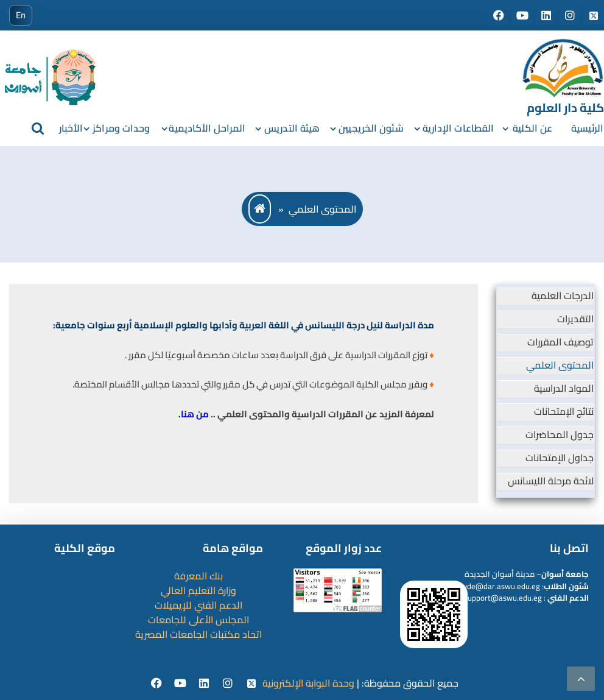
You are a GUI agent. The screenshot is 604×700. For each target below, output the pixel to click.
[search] (38, 128)
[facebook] (158, 684)
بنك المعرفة (198, 576)
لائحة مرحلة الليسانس (551, 481)
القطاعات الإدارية (458, 128)
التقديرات (575, 319)
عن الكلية (532, 128)
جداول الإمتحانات (560, 458)
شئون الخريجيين (371, 128)
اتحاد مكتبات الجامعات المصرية (198, 634)
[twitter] (252, 684)
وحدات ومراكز (121, 128)
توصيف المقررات (560, 342)
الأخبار (71, 128)
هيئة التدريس (292, 128)
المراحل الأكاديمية (207, 128)
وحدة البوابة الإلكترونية (308, 683)
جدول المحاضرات (560, 434)
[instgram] (229, 684)
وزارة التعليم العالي (198, 590)
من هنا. (194, 414)
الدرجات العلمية (563, 295)
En (21, 15)
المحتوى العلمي (560, 365)
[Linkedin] (205, 684)
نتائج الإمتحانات (564, 411)
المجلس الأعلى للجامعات (198, 620)
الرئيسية (587, 128)
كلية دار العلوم (565, 108)
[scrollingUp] (581, 679)
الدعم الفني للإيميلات (198, 605)
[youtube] (182, 684)
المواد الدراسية (564, 388)
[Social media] (500, 16)
